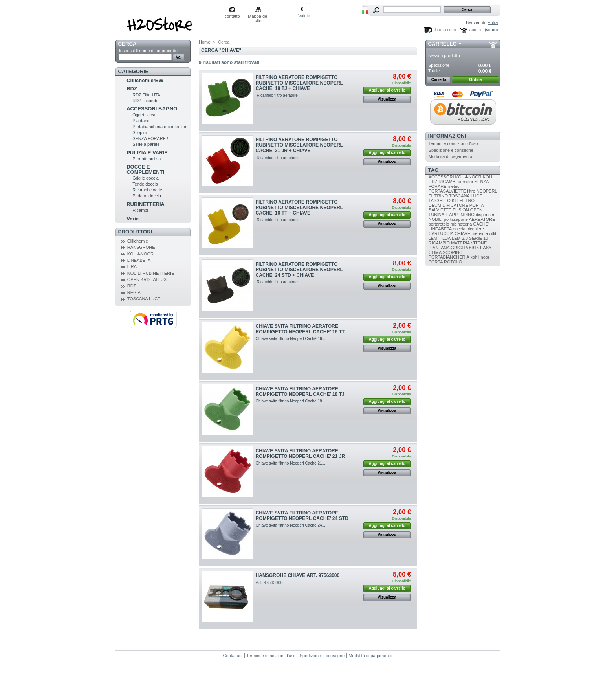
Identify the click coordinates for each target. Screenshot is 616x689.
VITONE (479, 243)
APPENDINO (462, 215)
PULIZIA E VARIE (147, 153)
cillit (493, 233)
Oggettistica (144, 115)
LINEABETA (139, 260)
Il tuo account (445, 30)
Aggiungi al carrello (387, 90)
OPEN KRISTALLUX (147, 279)
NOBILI (436, 219)
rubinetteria (461, 224)
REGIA (134, 292)
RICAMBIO (439, 243)
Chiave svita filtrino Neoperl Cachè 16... (291, 339)
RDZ (132, 89)
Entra (493, 22)
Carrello (443, 44)
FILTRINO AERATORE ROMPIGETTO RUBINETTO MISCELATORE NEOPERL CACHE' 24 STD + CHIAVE (299, 270)
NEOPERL (487, 191)
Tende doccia (145, 184)
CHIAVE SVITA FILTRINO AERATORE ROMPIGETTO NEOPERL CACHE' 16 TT (300, 329)
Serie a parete (146, 144)
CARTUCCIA (441, 233)
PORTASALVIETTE (447, 191)
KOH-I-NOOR (140, 254)
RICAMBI (447, 182)
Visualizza (387, 99)
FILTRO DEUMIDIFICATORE (452, 203)
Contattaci (233, 656)
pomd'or (465, 182)
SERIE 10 (478, 238)
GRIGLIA (459, 248)
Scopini (139, 132)
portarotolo (439, 224)
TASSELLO (440, 200)
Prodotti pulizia (147, 159)
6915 (474, 248)
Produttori (135, 232)
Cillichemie (138, 241)
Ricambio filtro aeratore (277, 95)
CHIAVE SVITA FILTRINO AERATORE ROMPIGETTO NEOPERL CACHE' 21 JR (301, 454)
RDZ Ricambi (145, 101)
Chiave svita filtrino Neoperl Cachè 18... (291, 401)
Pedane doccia (147, 196)
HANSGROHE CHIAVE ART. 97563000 (298, 575)
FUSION (461, 210)
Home (204, 42)
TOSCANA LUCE (144, 299)
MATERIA (460, 243)
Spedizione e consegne (451, 150)
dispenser (485, 215)
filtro (471, 191)
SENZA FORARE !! (151, 138)
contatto (232, 16)
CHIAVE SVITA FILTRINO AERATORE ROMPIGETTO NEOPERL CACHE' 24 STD (302, 516)
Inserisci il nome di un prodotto (148, 51)
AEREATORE (482, 219)
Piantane (141, 121)
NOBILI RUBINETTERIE (151, 273)
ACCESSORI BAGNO (152, 109)
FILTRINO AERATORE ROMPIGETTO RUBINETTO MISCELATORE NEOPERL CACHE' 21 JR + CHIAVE (299, 145)
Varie (133, 219)
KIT (455, 200)
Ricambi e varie (147, 190)
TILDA (445, 238)
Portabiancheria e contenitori (160, 127)
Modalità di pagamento (450, 156)
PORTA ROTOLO (445, 262)
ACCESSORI (441, 177)
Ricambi (140, 210)
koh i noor (480, 257)
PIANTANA (439, 248)
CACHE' (481, 224)
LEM (433, 238)
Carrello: (476, 30)
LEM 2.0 (460, 238)
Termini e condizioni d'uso (453, 143)
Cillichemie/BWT (147, 80)
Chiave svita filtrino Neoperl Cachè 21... (291, 463)
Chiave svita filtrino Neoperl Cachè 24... (291, 525)
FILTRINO (438, 196)
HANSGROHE (141, 247)
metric (454, 186)
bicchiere (475, 229)
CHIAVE (462, 233)
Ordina (475, 80)
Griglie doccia (146, 178)
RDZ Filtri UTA (146, 95)
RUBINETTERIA (146, 204)
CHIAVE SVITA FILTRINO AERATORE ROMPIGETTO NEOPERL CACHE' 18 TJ (300, 391)
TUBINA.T (438, 215)
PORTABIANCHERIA (449, 257)
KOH (488, 177)
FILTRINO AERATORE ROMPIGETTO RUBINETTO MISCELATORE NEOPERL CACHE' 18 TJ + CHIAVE (299, 83)
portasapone (456, 219)
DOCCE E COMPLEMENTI (145, 169)
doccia (459, 229)
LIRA (132, 266)
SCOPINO (453, 252)
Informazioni (447, 136)
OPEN (476, 210)
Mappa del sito (258, 17)
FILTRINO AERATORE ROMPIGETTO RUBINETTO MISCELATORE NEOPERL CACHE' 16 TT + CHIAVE (299, 208)
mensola (480, 233)
